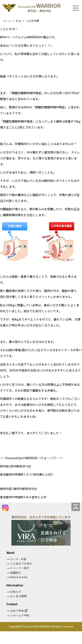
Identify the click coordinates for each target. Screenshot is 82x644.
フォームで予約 (20, 616)
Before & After (19, 577)
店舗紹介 (16, 573)
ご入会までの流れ (21, 564)
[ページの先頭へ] (76, 507)
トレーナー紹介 (20, 568)
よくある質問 (18, 596)
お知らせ (16, 592)
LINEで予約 (17, 611)
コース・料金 (18, 559)
